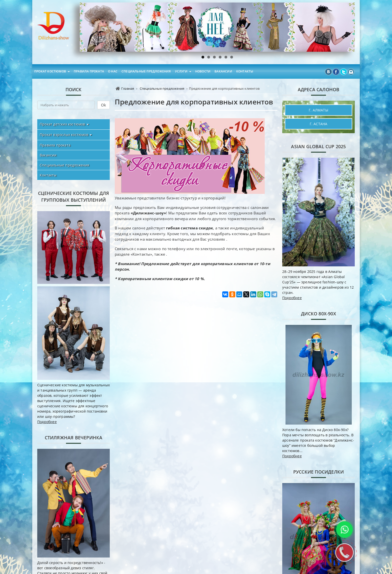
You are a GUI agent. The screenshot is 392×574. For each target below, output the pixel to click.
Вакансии (223, 71)
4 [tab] (220, 57)
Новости (203, 71)
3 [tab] (214, 57)
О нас (113, 71)
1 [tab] (203, 57)
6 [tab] (232, 57)
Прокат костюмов (50, 71)
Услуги (181, 71)
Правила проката (89, 71)
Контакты (245, 71)
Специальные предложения (146, 71)
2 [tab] (209, 57)
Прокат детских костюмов (62, 124)
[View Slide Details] (217, 27)
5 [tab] (226, 57)
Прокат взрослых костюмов (64, 135)
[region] (217, 27)
